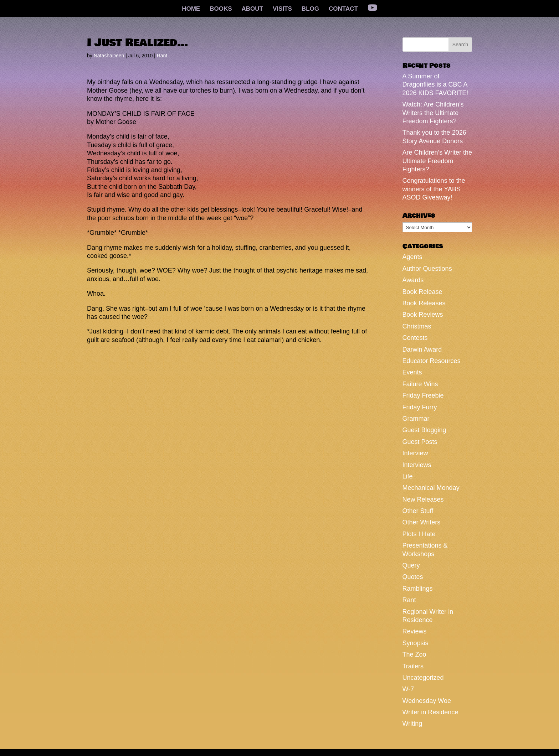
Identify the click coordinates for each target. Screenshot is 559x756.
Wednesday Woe (427, 701)
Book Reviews (423, 315)
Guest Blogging (424, 430)
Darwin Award (422, 349)
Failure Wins (420, 384)
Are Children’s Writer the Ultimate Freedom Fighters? (437, 161)
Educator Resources (432, 361)
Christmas (417, 326)
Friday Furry (420, 407)
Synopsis (416, 643)
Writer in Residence (430, 712)
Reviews (415, 631)
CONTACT (343, 9)
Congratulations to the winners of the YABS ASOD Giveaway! (434, 189)
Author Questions (427, 269)
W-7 (408, 689)
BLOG (310, 9)
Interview (415, 453)
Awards (413, 280)
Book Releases (424, 303)
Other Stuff (418, 511)
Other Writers (422, 522)
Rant (162, 56)
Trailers (413, 666)
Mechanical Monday (431, 488)
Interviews (417, 465)
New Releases (423, 499)
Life (408, 476)
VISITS (282, 9)
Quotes (413, 577)
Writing (412, 724)
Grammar (416, 419)
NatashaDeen (109, 56)
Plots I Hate (419, 534)
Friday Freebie (423, 395)
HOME (191, 9)
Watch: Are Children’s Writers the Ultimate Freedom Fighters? (433, 113)
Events (412, 372)
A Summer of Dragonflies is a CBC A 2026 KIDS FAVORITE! (435, 85)
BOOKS (221, 9)
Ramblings (418, 589)
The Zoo (414, 654)
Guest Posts (420, 442)
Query (411, 565)
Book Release (422, 292)
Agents (412, 257)
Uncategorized (423, 678)
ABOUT (252, 9)
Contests (415, 338)
